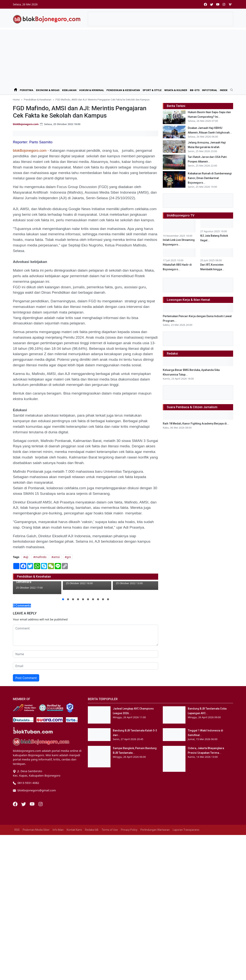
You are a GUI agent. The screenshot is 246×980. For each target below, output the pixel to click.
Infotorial (210, 90)
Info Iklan (58, 851)
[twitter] (212, 4)
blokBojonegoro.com (26, 124)
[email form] (86, 687)
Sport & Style (152, 90)
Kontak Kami (74, 851)
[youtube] (218, 4)
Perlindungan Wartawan (155, 851)
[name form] (86, 676)
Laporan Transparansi (186, 851)
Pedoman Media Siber (36, 851)
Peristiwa (27, 90)
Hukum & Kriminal (92, 90)
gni (69, 557)
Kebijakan (69, 90)
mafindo (41, 557)
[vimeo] (230, 4)
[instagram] (224, 4)
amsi (57, 557)
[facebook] (205, 4)
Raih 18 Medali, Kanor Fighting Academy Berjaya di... (196, 424)
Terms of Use (110, 851)
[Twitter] (24, 825)
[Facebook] (16, 825)
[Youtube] (32, 825)
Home (16, 99)
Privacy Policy (129, 851)
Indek (224, 90)
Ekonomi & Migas (48, 90)
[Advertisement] (123, 56)
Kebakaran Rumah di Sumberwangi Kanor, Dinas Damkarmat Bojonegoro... (210, 178)
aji (27, 557)
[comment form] (86, 657)
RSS (17, 851)
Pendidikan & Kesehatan (123, 90)
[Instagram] (41, 825)
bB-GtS (195, 90)
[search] (230, 90)
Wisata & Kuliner (176, 90)
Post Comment (26, 699)
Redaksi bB (92, 851)
